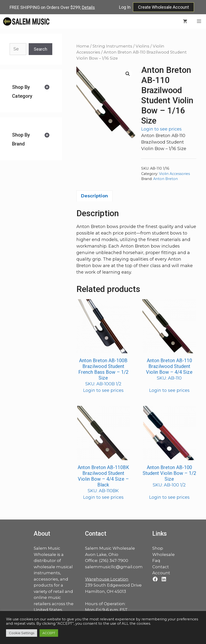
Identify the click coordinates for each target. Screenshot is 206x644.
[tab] (31, 92)
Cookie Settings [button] (22, 633)
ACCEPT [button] (49, 633)
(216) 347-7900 (114, 561)
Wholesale (163, 554)
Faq (156, 561)
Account (161, 573)
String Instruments (112, 46)
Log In (125, 7)
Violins (143, 46)
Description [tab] (94, 196)
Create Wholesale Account (163, 7)
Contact (161, 567)
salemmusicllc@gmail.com (114, 567)
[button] (128, 74)
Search (40, 49)
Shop (158, 548)
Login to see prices (161, 129)
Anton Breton (166, 179)
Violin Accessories (174, 174)
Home (83, 46)
